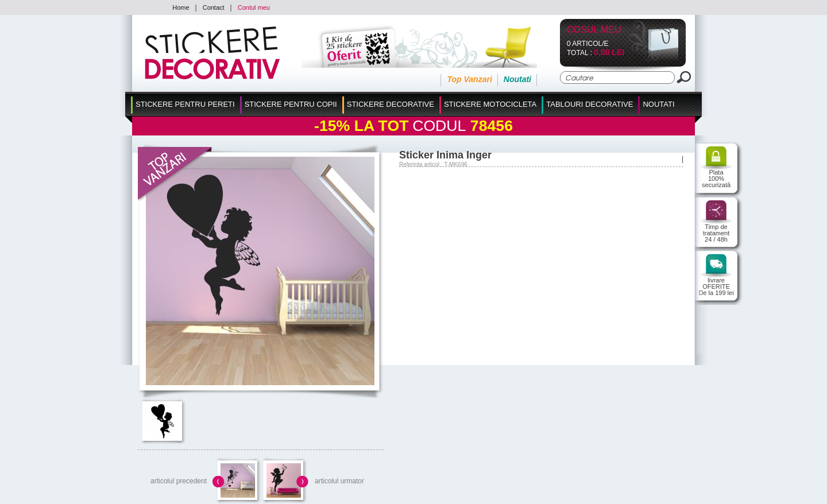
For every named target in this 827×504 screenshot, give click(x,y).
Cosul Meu (594, 30)
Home (181, 7)
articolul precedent (179, 481)
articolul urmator (339, 481)
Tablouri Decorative (590, 104)
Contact (214, 7)
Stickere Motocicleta (490, 104)
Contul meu (254, 7)
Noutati (517, 79)
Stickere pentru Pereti (185, 104)
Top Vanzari (469, 79)
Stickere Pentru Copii (291, 104)
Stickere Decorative (391, 104)
